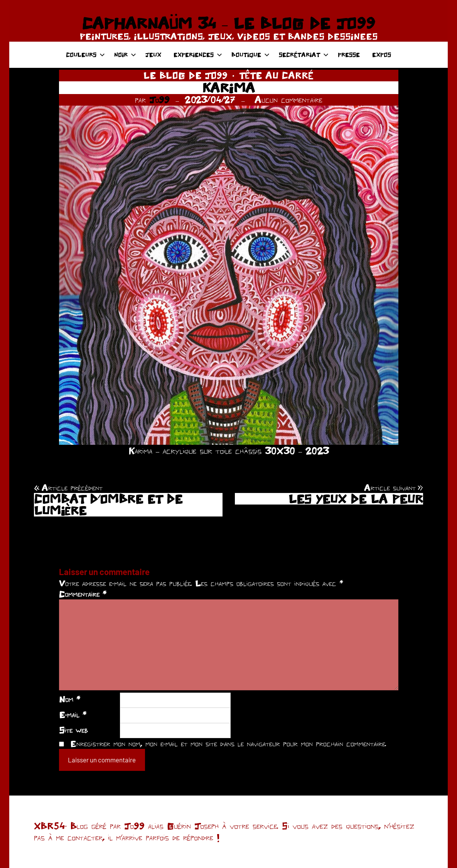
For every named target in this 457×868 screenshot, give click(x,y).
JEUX (153, 55)
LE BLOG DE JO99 (185, 75)
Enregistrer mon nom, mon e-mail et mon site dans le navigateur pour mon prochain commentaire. (228, 744)
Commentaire (83, 594)
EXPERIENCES (198, 55)
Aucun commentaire (288, 100)
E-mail (73, 715)
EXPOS (382, 55)
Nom (70, 699)
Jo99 (159, 100)
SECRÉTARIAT (304, 55)
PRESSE (349, 55)
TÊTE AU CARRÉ (276, 75)
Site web (73, 730)
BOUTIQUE (250, 55)
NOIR (125, 55)
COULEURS (85, 55)
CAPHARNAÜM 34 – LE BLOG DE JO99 (228, 23)
